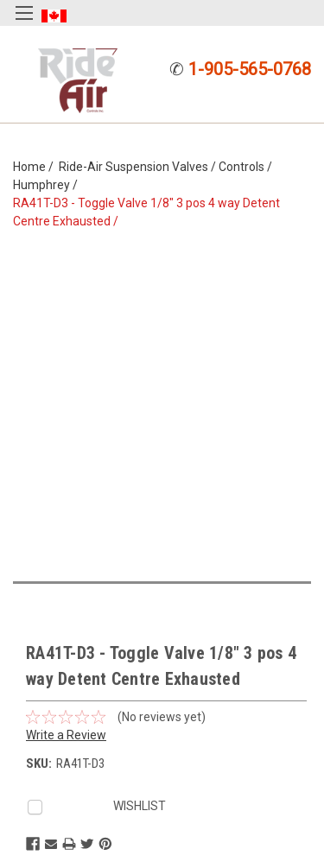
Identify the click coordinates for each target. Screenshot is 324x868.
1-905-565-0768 (250, 69)
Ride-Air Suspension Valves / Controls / (168, 167)
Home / (36, 167)
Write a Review (66, 735)
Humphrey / (48, 185)
